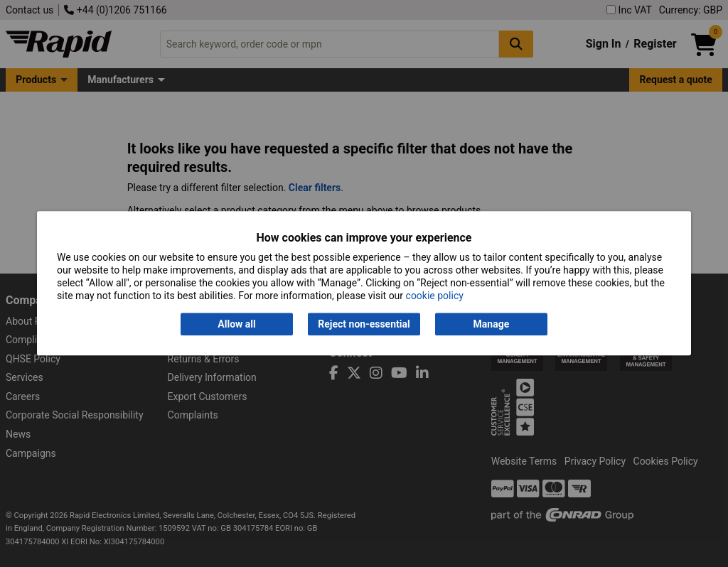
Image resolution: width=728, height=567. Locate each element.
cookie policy (435, 296)
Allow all (236, 324)
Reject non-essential (364, 324)
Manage (492, 324)
